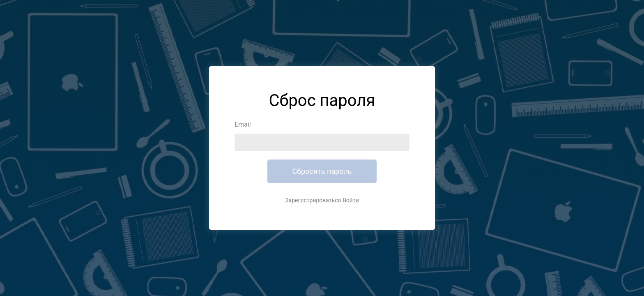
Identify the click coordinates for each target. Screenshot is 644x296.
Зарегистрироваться (313, 200)
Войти (351, 200)
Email (243, 124)
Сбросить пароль (322, 171)
